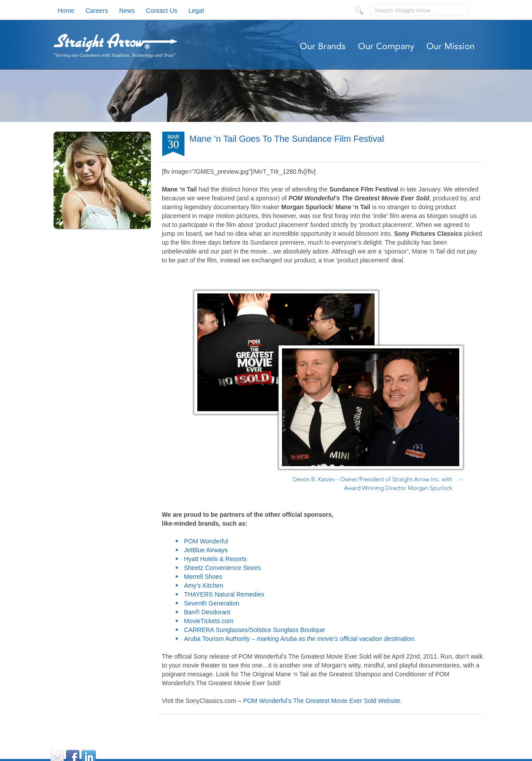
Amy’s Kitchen (203, 585)
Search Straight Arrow (403, 10)
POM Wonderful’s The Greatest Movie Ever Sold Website (322, 701)
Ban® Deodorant (207, 612)
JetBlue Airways (206, 550)
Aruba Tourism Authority (217, 639)
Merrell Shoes (203, 577)
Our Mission (451, 47)
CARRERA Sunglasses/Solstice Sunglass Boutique (254, 630)
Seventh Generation (212, 603)
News (127, 11)
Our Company (387, 47)
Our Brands (323, 47)
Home (66, 11)
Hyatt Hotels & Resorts (215, 559)
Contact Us (162, 11)
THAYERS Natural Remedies (224, 594)
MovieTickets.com (209, 621)
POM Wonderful (206, 541)
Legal (196, 11)
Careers (97, 11)
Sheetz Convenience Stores (223, 568)
